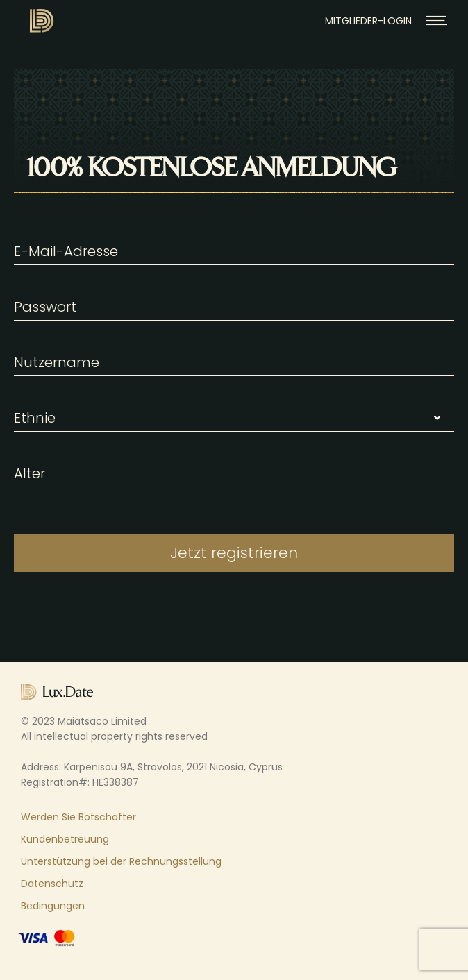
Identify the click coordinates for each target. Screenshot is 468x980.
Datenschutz (52, 884)
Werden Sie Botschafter (78, 817)
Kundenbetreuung (65, 839)
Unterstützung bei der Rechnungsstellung (121, 861)
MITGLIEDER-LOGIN (368, 21)
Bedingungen (53, 906)
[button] (437, 20)
